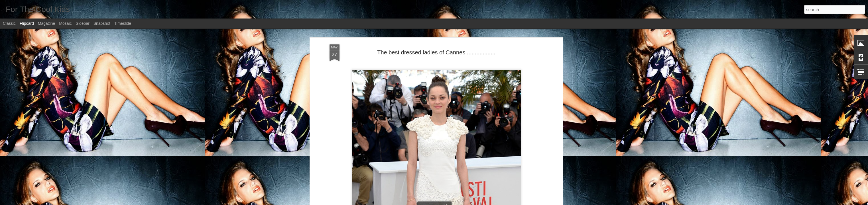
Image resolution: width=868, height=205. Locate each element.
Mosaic (65, 23)
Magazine (47, 23)
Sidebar (83, 23)
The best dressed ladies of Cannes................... (436, 52)
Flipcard (27, 23)
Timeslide (123, 23)
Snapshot (102, 23)
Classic (9, 23)
